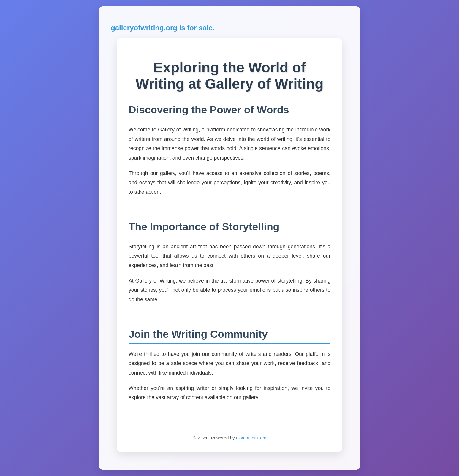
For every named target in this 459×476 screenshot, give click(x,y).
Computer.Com (251, 438)
